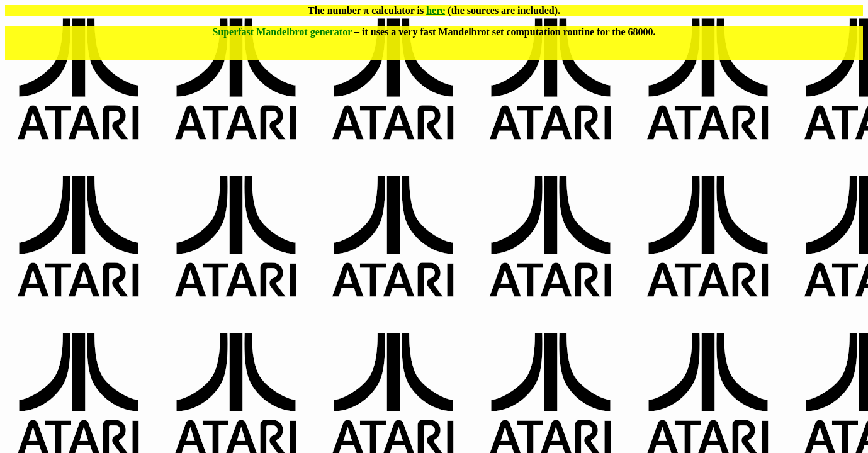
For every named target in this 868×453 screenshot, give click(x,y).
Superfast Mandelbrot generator (282, 32)
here (436, 10)
